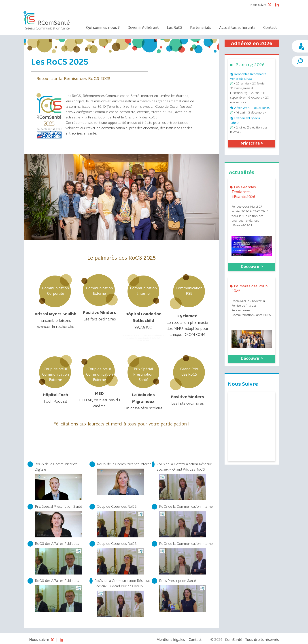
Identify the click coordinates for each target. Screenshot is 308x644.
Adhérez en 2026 (252, 44)
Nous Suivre (243, 384)
